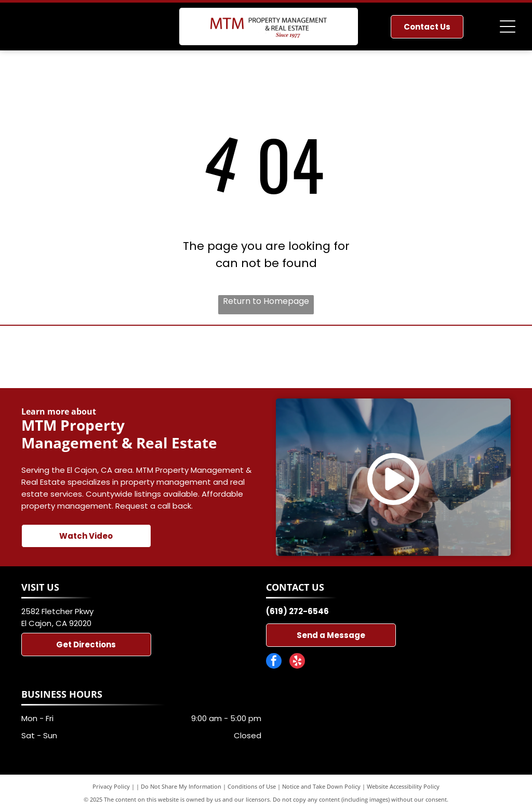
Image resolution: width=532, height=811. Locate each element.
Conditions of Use (252, 786)
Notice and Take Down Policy (321, 786)
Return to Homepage (266, 301)
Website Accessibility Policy (403, 786)
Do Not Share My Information (181, 786)
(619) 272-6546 (297, 611)
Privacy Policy (111, 786)
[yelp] (297, 662)
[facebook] (274, 662)
